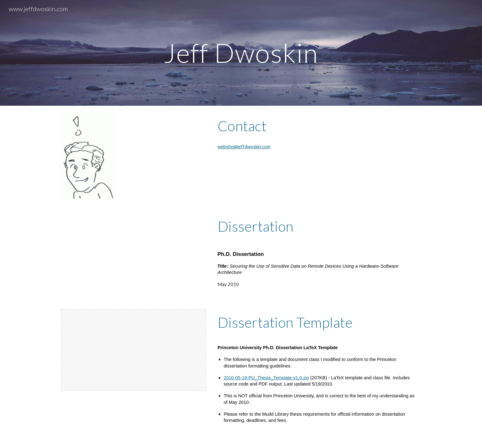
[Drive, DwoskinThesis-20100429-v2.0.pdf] (134, 254)
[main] (241, 53)
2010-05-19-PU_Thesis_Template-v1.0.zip (266, 378)
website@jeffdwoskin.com (244, 147)
